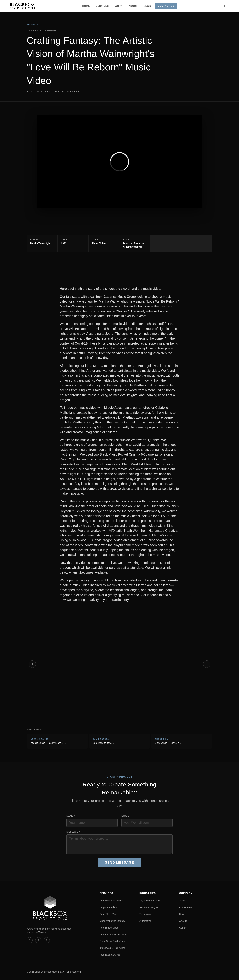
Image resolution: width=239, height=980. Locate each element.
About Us (184, 901)
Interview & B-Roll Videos (112, 948)
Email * (126, 816)
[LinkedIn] (38, 940)
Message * (73, 832)
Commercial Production (111, 901)
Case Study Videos (109, 914)
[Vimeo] (30, 940)
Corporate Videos (108, 907)
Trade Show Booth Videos (113, 941)
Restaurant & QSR (149, 907)
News (147, 6)
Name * (71, 816)
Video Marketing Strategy (112, 921)
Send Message (119, 862)
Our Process (186, 907)
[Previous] (32, 664)
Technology (145, 914)
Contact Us (166, 6)
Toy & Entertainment (150, 901)
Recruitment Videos (110, 928)
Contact (183, 928)
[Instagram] (47, 940)
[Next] (207, 664)
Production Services (110, 955)
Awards (183, 921)
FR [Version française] (226, 6)
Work (119, 6)
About (133, 6)
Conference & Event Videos (114, 935)
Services (102, 6)
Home (86, 6)
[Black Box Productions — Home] (22, 6)
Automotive (145, 921)
